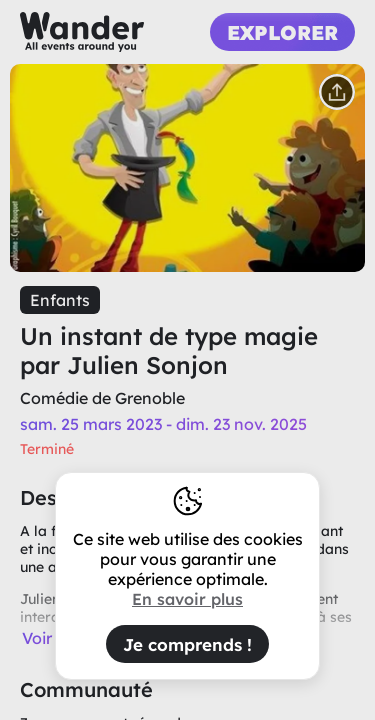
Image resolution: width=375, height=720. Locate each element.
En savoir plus (187, 599)
